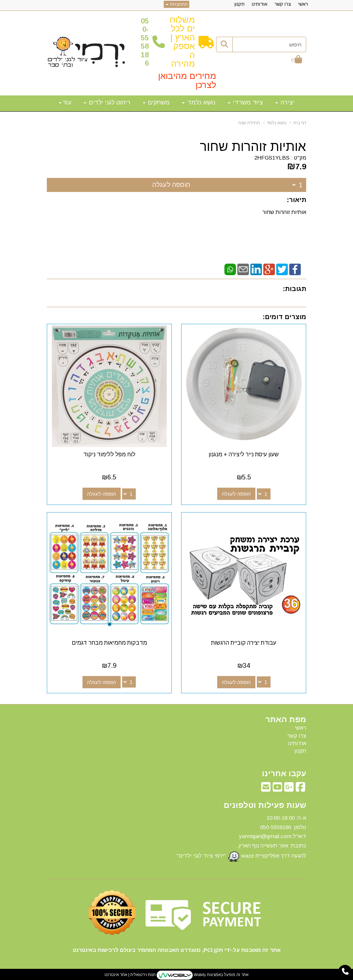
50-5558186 (145, 42)
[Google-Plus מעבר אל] (289, 787)
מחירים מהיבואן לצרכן (187, 80)
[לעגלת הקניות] (296, 60)
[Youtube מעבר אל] (277, 787)
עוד (65, 102)
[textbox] (176, 838)
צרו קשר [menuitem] (283, 4)
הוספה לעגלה (171, 185)
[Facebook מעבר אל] (300, 787)
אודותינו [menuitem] (260, 4)
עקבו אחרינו (284, 772)
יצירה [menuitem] (285, 102)
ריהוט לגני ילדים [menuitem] (107, 102)
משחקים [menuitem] (156, 102)
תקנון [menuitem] (240, 4)
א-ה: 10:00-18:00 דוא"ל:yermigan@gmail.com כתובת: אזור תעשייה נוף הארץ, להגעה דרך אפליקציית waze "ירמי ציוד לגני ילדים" (241, 837)
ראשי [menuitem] (303, 4)
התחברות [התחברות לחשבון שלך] (177, 4)
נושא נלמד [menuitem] (199, 102)
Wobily (199, 974)
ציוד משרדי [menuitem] (245, 102)
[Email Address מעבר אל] (266, 787)
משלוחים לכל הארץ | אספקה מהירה (182, 42)
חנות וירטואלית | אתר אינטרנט (130, 974)
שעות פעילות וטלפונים (265, 804)
